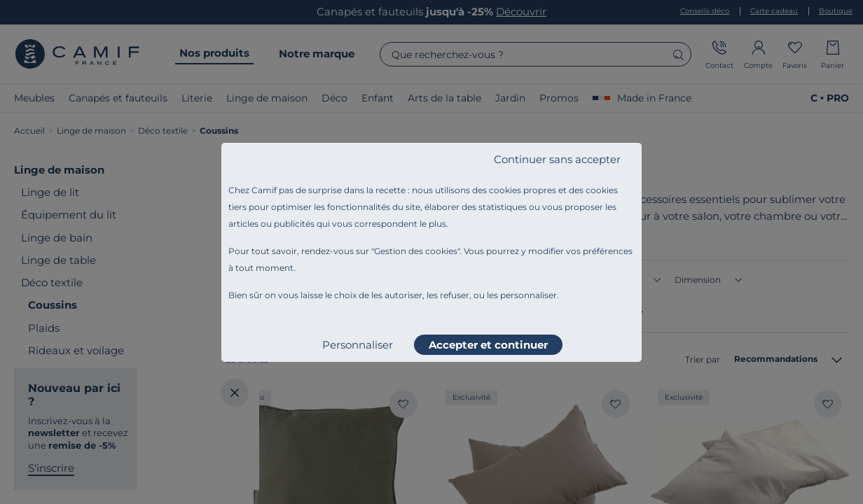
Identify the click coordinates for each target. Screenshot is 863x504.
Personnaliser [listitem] (358, 345)
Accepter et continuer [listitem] (488, 345)
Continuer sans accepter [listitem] (557, 159)
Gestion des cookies (416, 251)
